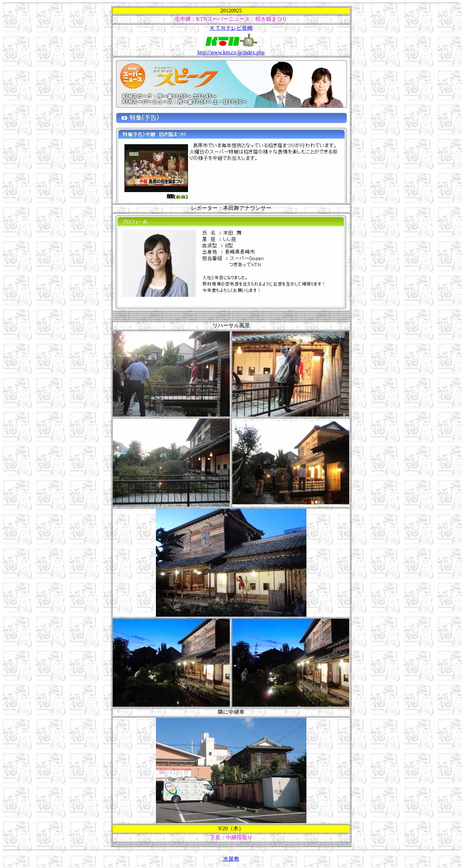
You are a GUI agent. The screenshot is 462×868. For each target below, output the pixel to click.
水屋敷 (231, 859)
